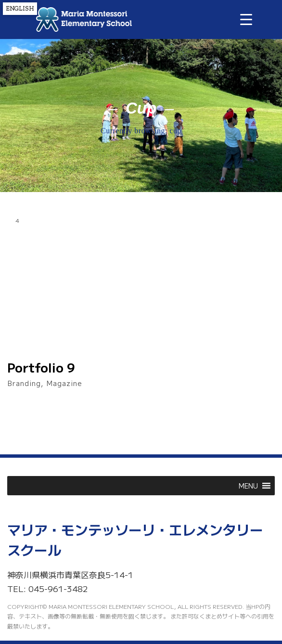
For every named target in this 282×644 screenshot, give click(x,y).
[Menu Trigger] (246, 19)
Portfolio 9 (41, 367)
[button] (248, 486)
